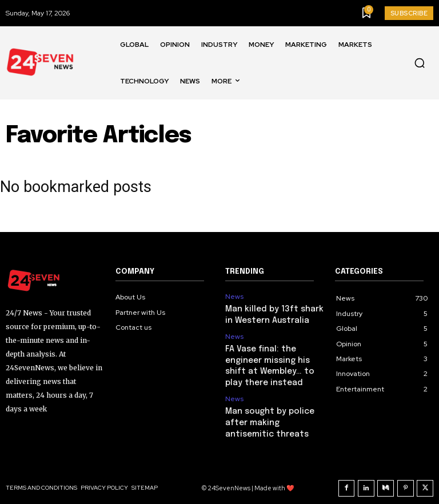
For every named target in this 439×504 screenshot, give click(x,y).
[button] (420, 63)
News (234, 297)
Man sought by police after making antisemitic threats (272, 415)
